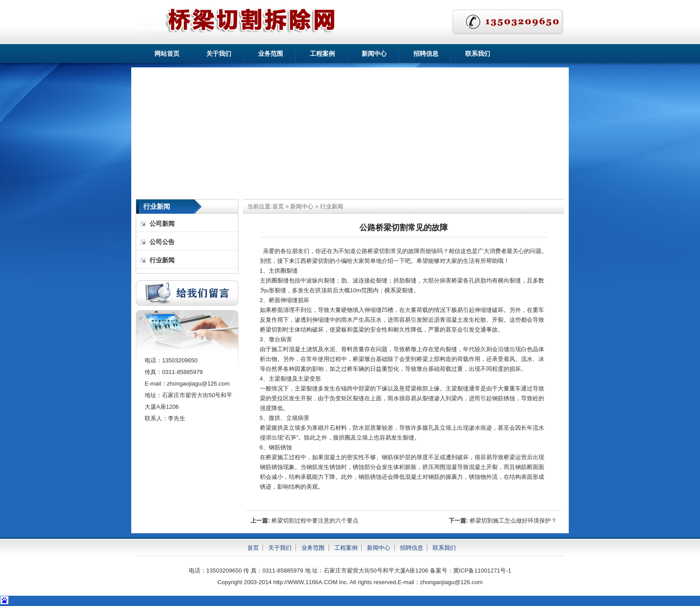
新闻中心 (374, 54)
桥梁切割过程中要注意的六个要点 (315, 521)
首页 (278, 206)
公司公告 (162, 242)
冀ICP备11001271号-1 (482, 571)
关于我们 (219, 54)
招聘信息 (426, 54)
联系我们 (478, 54)
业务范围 (271, 54)
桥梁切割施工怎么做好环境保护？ (513, 521)
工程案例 (322, 54)
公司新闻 (162, 224)
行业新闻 (332, 206)
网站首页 (167, 54)
